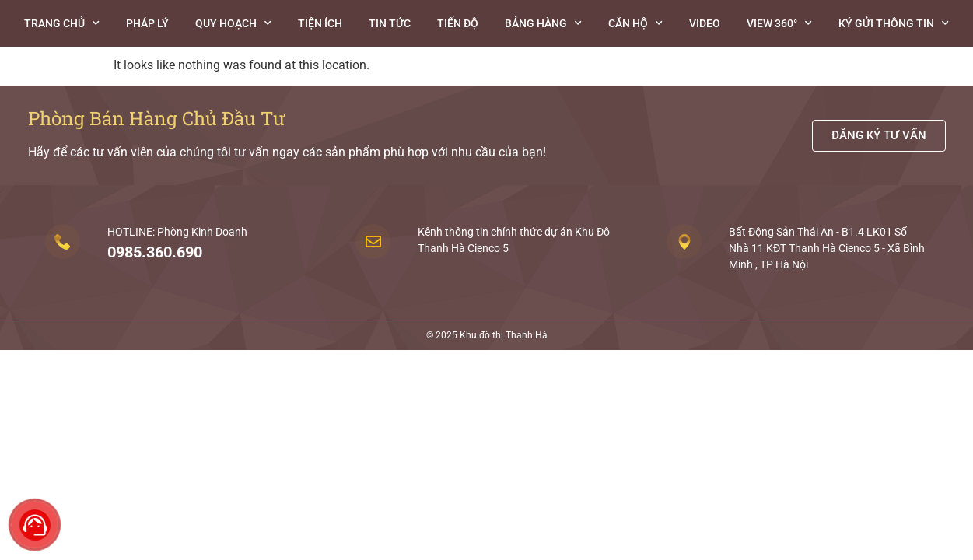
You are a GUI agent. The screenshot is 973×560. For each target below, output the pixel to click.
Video (705, 23)
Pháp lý (147, 23)
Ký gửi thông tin (894, 23)
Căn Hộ (635, 23)
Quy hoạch (233, 23)
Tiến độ (458, 23)
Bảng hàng (543, 23)
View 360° (779, 23)
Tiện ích (320, 23)
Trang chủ (62, 23)
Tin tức (390, 23)
